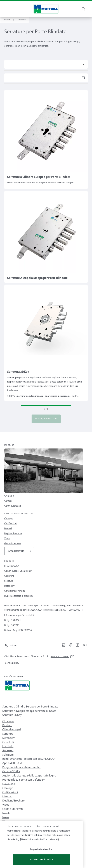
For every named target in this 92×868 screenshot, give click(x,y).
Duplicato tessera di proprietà (18, 596)
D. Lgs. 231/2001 (13, 620)
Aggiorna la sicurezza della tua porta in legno (29, 776)
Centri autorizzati (13, 506)
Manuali (8, 528)
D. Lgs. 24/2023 (12, 625)
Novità (6, 813)
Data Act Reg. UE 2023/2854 (18, 630)
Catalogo (9, 518)
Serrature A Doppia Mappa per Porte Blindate (29, 711)
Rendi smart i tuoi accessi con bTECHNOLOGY (29, 759)
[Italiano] (11, 644)
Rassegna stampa (13, 830)
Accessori (8, 751)
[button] (22, 20)
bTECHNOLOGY (12, 566)
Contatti (8, 501)
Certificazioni (11, 523)
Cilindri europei (12, 730)
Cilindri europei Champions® (18, 571)
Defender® (9, 586)
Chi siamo (9, 496)
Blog (5, 822)
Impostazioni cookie (41, 859)
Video (7, 538)
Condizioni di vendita (15, 591)
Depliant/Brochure (13, 533)
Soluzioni (8, 755)
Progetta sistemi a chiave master (21, 767)
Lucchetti (8, 746)
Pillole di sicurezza (13, 826)
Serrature (9, 581)
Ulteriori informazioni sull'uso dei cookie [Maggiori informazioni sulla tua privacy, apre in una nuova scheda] (40, 849)
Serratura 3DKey (12, 715)
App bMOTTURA (12, 763)
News (6, 818)
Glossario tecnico (12, 543)
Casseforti (9, 576)
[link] (10, 20)
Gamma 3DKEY (11, 771)
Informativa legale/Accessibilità (19, 615)
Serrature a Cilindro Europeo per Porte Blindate (30, 707)
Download (9, 784)
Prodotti (7, 726)
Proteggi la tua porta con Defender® (24, 780)
